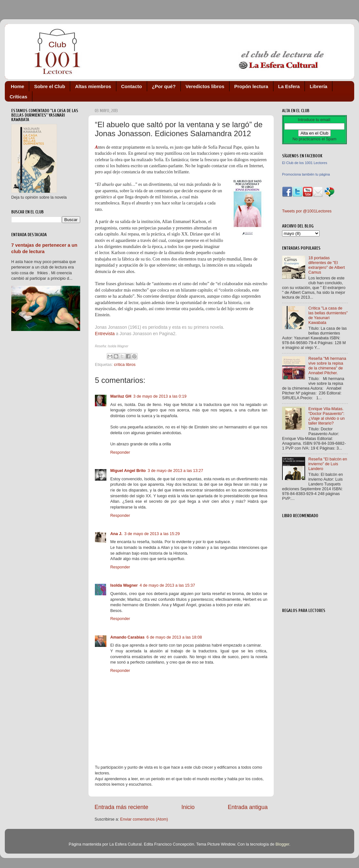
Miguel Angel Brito (128, 471)
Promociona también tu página (306, 174)
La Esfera (289, 86)
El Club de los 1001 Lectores (305, 163)
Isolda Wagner (124, 585)
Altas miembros (93, 86)
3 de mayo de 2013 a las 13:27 (175, 471)
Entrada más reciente (121, 807)
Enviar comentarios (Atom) (144, 819)
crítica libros (125, 365)
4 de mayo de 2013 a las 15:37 (167, 585)
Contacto (132, 86)
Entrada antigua (248, 807)
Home (18, 86)
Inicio (188, 807)
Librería (318, 86)
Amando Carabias (127, 637)
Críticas (18, 97)
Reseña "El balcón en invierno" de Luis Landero (328, 464)
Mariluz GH (121, 396)
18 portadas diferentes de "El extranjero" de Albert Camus (327, 265)
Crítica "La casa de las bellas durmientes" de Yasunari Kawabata (328, 315)
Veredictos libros (205, 86)
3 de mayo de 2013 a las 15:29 (152, 534)
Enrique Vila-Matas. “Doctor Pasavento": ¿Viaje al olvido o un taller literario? (326, 416)
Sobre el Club (50, 86)
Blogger (282, 844)
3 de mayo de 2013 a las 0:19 (160, 396)
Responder (120, 452)
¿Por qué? (164, 86)
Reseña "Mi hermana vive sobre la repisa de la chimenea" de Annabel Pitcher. (327, 366)
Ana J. (116, 534)
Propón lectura (251, 86)
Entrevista (105, 334)
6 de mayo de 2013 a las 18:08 (174, 637)
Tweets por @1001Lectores (307, 211)
